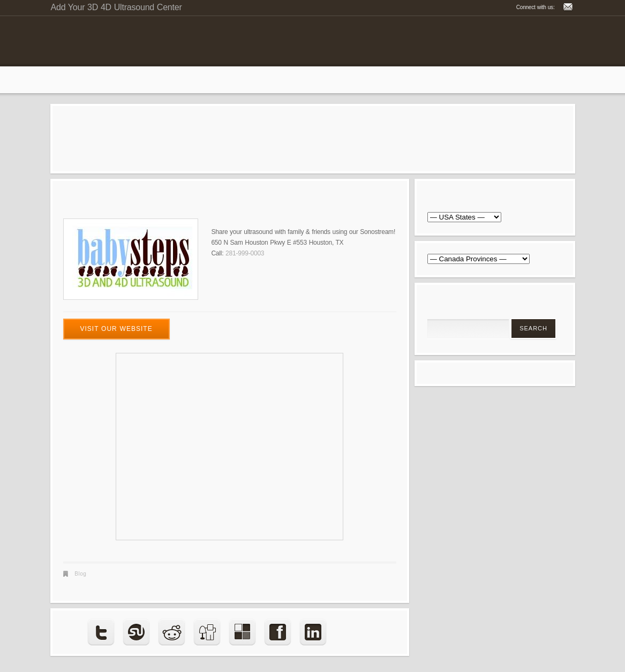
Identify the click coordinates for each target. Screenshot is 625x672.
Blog (80, 574)
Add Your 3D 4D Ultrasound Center (116, 7)
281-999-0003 (245, 253)
